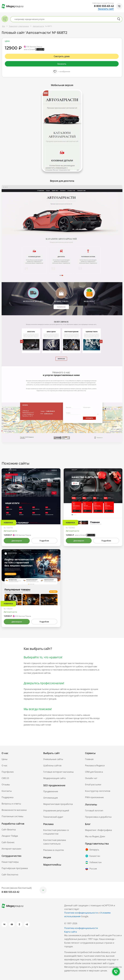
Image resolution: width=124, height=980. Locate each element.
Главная (89, 759)
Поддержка (8, 797)
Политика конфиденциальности (81, 928)
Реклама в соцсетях (54, 850)
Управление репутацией (56, 811)
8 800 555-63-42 (104, 6)
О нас (5, 766)
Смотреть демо (62, 56)
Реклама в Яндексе (95, 766)
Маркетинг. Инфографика (98, 830)
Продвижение (51, 791)
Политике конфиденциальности (81, 913)
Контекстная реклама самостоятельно (55, 842)
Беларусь (92, 850)
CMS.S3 (5, 778)
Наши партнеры (10, 862)
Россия (91, 869)
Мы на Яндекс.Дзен (95, 836)
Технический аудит (53, 817)
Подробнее (44, 541)
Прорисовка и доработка (98, 817)
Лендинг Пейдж (10, 836)
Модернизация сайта (54, 778)
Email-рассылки (93, 785)
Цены (5, 759)
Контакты (7, 791)
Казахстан (93, 856)
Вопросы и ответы (11, 804)
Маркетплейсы (52, 865)
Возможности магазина (14, 810)
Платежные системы (12, 816)
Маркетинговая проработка (58, 804)
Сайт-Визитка (9, 830)
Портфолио (8, 772)
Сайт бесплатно (10, 875)
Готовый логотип (94, 811)
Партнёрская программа (15, 868)
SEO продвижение (54, 785)
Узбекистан (93, 862)
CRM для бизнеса (94, 772)
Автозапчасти (10, 531)
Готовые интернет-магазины (58, 772)
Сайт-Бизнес (8, 842)
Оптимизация (51, 798)
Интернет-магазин (11, 849)
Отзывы (6, 785)
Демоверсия (17, 541)
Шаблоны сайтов (52, 766)
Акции (47, 857)
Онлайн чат (91, 778)
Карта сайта (71, 932)
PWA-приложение (94, 797)
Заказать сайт (106, 9)
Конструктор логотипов (98, 791)
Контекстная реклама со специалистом (56, 832)
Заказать (62, 64)
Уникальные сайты (53, 759)
